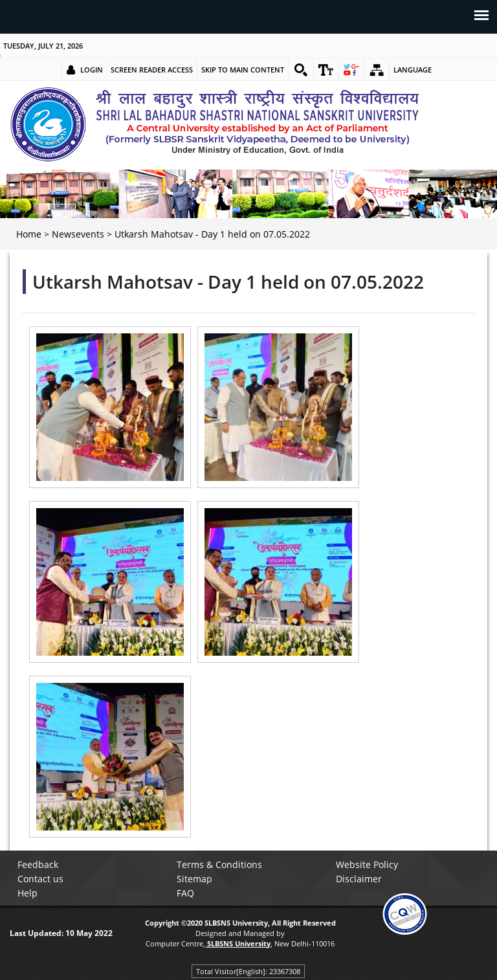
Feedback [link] (38, 864)
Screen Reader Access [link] (152, 70)
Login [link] (92, 70)
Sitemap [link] (194, 879)
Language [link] (413, 70)
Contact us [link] (40, 879)
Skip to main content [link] (243, 70)
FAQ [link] (185, 893)
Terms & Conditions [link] (219, 864)
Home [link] (29, 234)
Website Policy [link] (367, 864)
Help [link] (28, 893)
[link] (301, 70)
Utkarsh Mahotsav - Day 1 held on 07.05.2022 (228, 282)
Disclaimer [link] (359, 879)
